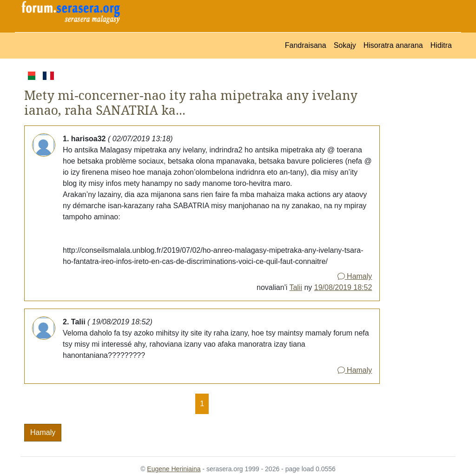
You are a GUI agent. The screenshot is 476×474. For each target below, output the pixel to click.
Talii (296, 287)
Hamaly (355, 276)
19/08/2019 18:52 (343, 287)
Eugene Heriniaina (174, 469)
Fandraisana (306, 45)
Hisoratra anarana (393, 45)
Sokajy (345, 45)
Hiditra (441, 45)
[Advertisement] (418, 209)
